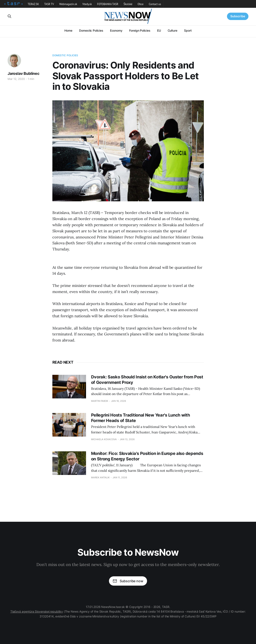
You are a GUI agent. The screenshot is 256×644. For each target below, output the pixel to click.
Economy (116, 30)
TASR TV (49, 4)
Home (68, 30)
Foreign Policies (140, 30)
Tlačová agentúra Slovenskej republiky (37, 611)
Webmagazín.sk (68, 4)
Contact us (155, 4)
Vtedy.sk (87, 4)
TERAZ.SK (33, 4)
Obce (141, 4)
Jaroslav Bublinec (24, 73)
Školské (128, 4)
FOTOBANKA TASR (108, 4)
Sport (188, 30)
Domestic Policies (91, 30)
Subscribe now (128, 581)
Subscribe (238, 16)
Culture (172, 30)
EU (159, 30)
